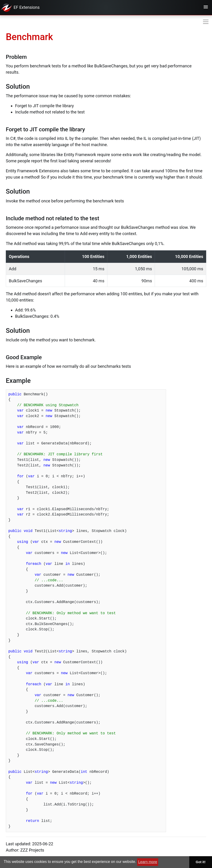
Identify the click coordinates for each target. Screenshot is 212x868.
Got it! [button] (201, 862)
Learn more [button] (148, 862)
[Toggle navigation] (206, 8)
